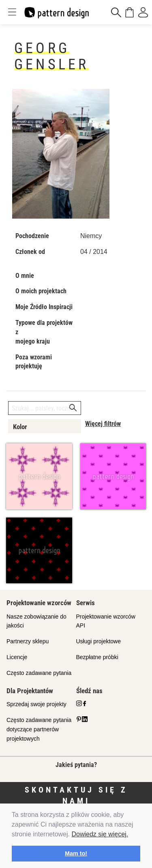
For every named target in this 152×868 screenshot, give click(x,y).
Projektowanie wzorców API (106, 621)
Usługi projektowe (99, 641)
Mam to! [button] (76, 853)
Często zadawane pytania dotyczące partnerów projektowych (39, 729)
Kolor (20, 427)
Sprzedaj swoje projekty (36, 704)
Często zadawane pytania (39, 673)
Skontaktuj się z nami (76, 795)
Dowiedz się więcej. (100, 834)
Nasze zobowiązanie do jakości (36, 621)
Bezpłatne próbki (97, 657)
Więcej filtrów (103, 424)
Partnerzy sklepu (28, 641)
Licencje (17, 657)
